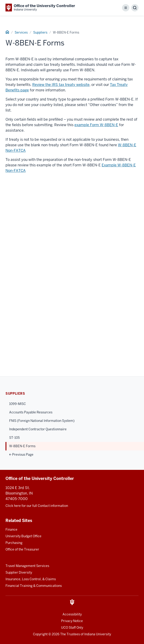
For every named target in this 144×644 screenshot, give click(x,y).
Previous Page (21, 455)
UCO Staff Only (72, 628)
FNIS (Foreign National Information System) (42, 421)
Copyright (40, 634)
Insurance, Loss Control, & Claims (31, 579)
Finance (11, 530)
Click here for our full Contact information (37, 506)
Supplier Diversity (19, 572)
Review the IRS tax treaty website (61, 85)
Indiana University (98, 634)
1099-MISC (18, 404)
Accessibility (72, 614)
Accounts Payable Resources (31, 412)
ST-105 (14, 438)
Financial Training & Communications (34, 586)
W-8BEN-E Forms (22, 446)
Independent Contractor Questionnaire (38, 429)
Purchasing (14, 543)
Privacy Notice (72, 621)
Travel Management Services (27, 566)
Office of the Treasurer (22, 549)
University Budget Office (23, 536)
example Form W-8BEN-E (96, 125)
